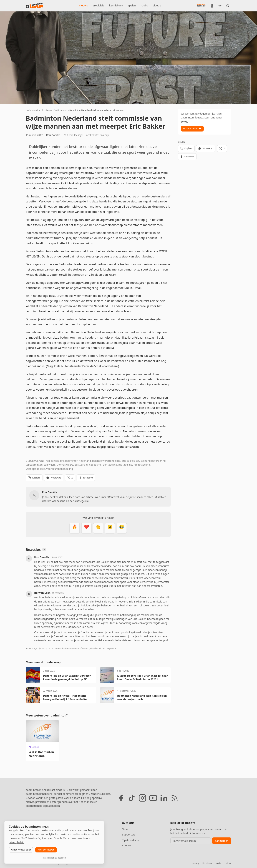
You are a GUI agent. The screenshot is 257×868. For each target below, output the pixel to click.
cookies (228, 863)
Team (125, 829)
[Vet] (75, 528)
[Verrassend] (110, 528)
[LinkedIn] (164, 798)
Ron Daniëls (53, 135)
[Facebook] (121, 798)
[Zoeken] (228, 6)
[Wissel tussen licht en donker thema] (220, 6)
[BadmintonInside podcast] (212, 6)
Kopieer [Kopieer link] (34, 478)
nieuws (83, 5)
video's (157, 5)
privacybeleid (17, 842)
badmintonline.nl (34, 110)
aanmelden (222, 841)
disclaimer (207, 863)
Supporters (129, 834)
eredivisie (99, 5)
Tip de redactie (131, 840)
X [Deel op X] (70, 478)
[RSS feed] (175, 798)
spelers (132, 5)
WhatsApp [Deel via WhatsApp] (54, 478)
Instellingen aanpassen (54, 858)
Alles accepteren (46, 850)
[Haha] (122, 528)
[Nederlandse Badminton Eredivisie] (201, 6)
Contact (127, 845)
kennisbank (116, 5)
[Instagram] (142, 798)
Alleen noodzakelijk (21, 850)
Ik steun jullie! (192, 129)
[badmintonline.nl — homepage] (34, 6)
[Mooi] (86, 528)
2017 (57, 110)
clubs (145, 5)
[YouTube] (153, 798)
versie (218, 863)
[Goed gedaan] (98, 528)
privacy (195, 863)
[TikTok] (132, 798)
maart (64, 110)
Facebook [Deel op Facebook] (86, 478)
